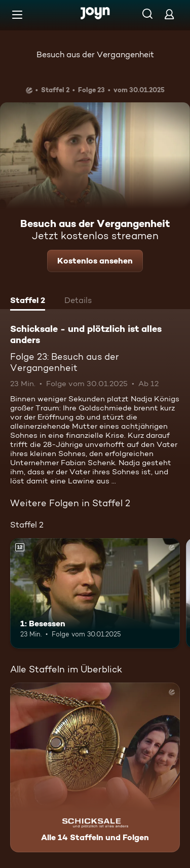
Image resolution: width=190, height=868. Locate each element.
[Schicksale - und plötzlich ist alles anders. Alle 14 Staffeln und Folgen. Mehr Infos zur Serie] (95, 767)
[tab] (28, 301)
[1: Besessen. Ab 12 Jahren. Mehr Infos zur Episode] (95, 593)
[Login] (169, 14)
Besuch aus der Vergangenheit (95, 54)
